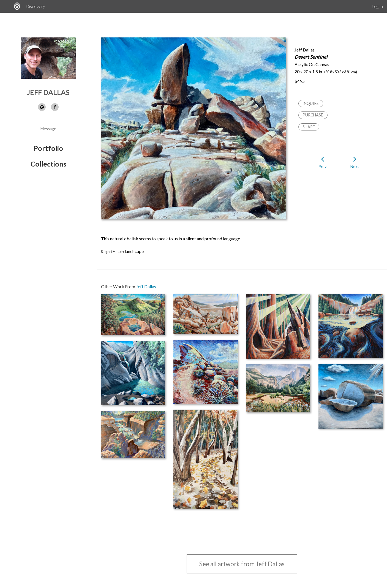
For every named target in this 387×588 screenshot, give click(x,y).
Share (309, 127)
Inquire (311, 103)
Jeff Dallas (48, 92)
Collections (48, 164)
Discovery (35, 6)
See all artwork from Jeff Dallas (242, 564)
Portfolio (48, 148)
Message (48, 129)
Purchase (313, 115)
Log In (377, 6)
